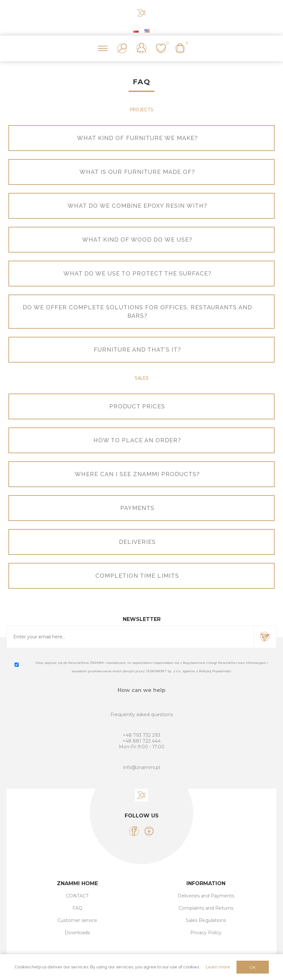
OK (252, 967)
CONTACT (77, 896)
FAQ (77, 908)
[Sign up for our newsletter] (130, 637)
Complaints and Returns (206, 908)
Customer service (77, 920)
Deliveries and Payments (206, 896)
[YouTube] (149, 831)
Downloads (77, 933)
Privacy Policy (206, 933)
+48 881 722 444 (141, 741)
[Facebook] (134, 831)
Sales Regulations (206, 920)
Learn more (218, 967)
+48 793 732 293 (141, 735)
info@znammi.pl (141, 767)
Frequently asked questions (142, 715)
